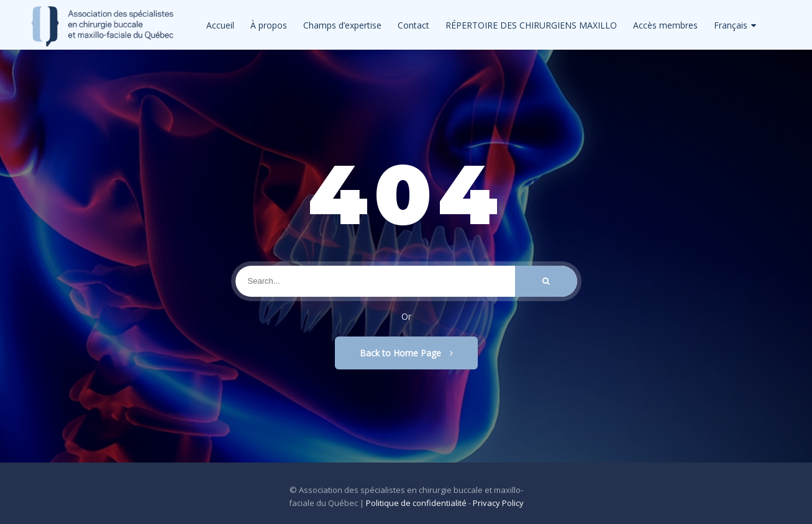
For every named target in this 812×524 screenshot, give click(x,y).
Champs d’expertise (342, 25)
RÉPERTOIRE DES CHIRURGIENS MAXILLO (531, 25)
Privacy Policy (498, 503)
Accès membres (665, 25)
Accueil (220, 25)
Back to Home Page (406, 353)
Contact (413, 25)
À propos (269, 25)
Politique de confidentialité (416, 503)
